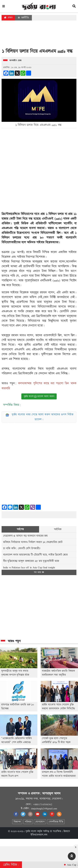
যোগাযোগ (40, 822)
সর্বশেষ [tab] (20, 529)
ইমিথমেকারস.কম (39, 835)
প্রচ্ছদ (8, 18)
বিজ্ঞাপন (17, 822)
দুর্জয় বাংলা (31, 831)
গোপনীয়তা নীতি (56, 822)
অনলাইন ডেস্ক (15, 61)
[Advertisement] (39, 35)
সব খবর (39, 572)
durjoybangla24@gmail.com (44, 808)
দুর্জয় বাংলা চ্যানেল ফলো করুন (39, 396)
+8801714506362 (43, 804)
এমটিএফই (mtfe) (52, 219)
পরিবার (28, 822)
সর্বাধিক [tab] (58, 529)
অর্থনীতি (23, 18)
